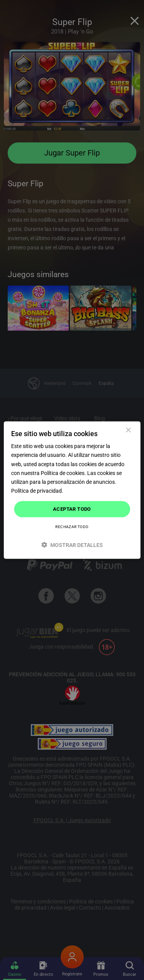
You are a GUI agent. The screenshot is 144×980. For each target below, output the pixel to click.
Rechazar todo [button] (72, 526)
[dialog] (72, 490)
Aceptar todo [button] (72, 509)
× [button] (128, 431)
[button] (72, 544)
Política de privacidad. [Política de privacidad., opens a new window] (37, 491)
